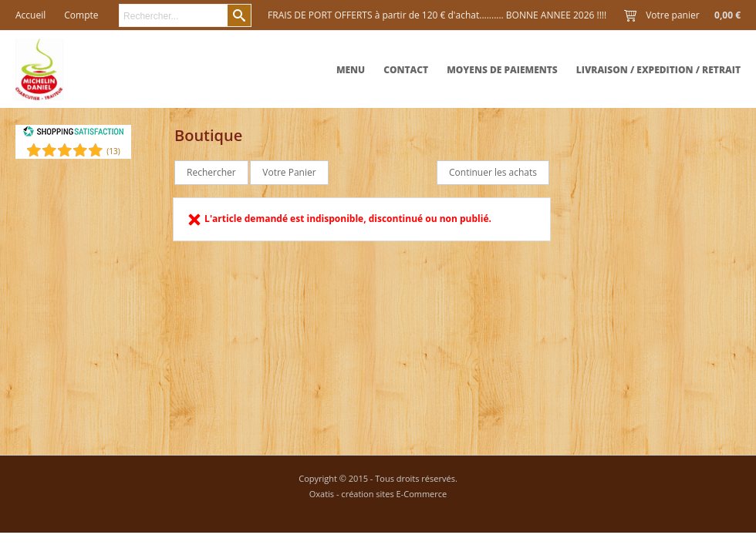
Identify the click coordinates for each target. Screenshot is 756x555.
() (113, 151)
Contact (406, 70)
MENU (351, 70)
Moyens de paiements (502, 70)
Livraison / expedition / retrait (658, 70)
